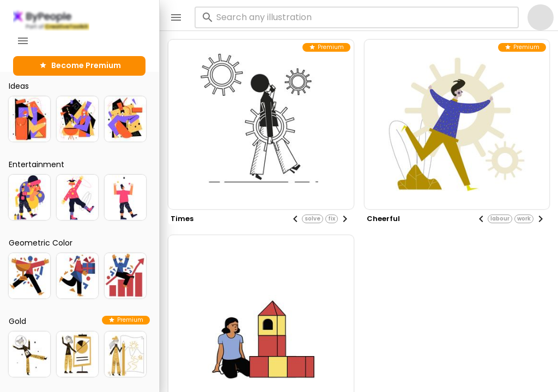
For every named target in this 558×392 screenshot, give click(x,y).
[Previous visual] (295, 219)
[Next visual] (345, 219)
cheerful (383, 219)
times (182, 219)
